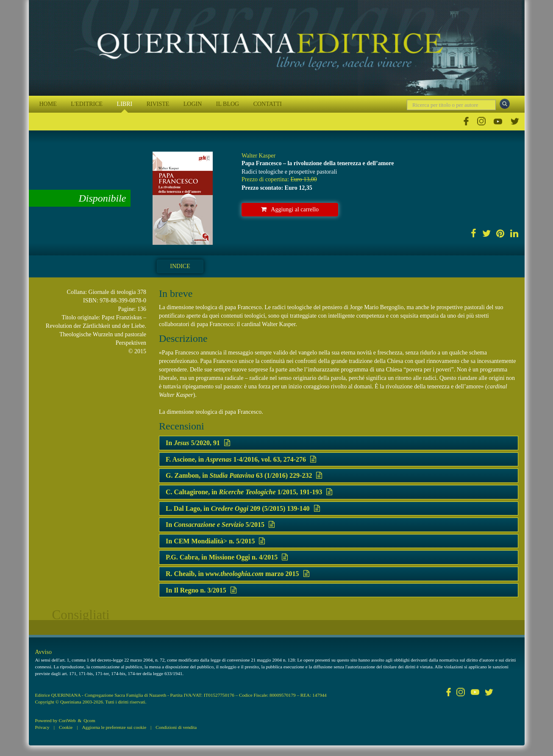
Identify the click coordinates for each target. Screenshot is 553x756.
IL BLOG (228, 104)
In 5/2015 (220, 525)
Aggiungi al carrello (290, 209)
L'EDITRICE (87, 104)
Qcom (89, 720)
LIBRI (125, 104)
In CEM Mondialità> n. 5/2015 (215, 541)
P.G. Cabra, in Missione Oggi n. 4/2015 (227, 557)
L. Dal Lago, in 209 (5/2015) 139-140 (243, 508)
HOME (48, 104)
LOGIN (193, 104)
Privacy (42, 727)
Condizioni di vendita (176, 727)
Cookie (66, 727)
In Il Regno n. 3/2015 (201, 590)
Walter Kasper (258, 156)
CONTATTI (268, 104)
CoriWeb (67, 720)
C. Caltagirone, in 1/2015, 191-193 (249, 492)
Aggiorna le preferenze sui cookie (114, 727)
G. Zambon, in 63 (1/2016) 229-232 (244, 475)
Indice (180, 266)
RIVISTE (158, 104)
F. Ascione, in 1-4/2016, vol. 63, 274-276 (241, 459)
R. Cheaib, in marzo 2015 (238, 574)
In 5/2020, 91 (198, 443)
